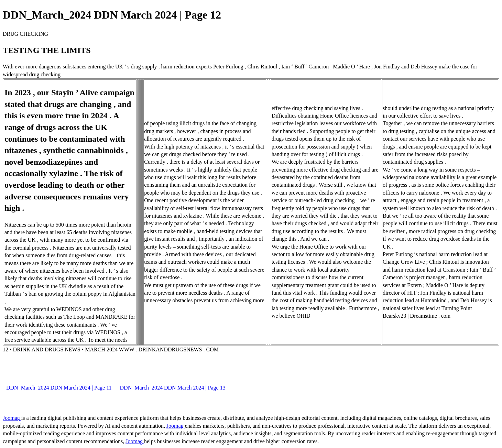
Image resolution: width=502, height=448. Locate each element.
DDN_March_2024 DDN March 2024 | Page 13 (173, 388)
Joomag (12, 418)
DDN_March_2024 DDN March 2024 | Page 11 (59, 388)
